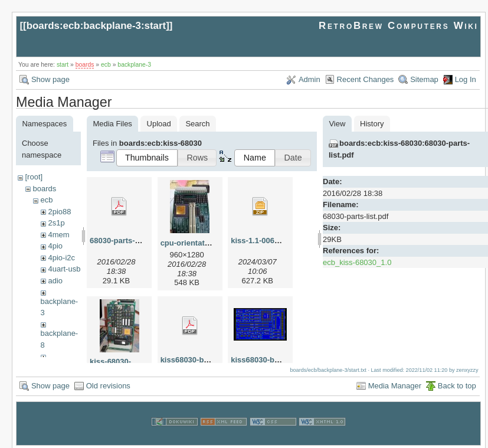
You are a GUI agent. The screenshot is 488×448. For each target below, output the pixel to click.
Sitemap (424, 79)
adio (55, 281)
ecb (106, 65)
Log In (466, 79)
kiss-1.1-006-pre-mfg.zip (274, 241)
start (63, 65)
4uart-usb (64, 269)
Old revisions (108, 384)
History (372, 124)
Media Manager (395, 384)
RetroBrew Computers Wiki (399, 26)
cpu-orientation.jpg (195, 243)
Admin (309, 79)
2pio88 (59, 212)
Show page (50, 79)
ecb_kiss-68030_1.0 (357, 262)
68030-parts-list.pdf (125, 241)
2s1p (56, 223)
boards (85, 65)
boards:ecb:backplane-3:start (96, 26)
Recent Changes (366, 79)
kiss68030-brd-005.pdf (201, 360)
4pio (55, 246)
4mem (58, 235)
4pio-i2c (61, 258)
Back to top (457, 384)
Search (197, 124)
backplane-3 (134, 65)
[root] (34, 177)
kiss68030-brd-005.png (272, 360)
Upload (159, 124)
